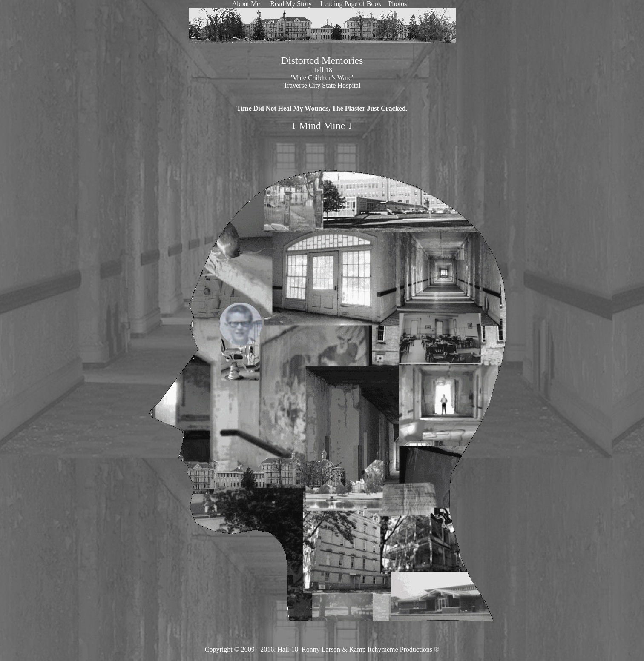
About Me (246, 4)
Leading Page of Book (350, 4)
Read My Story (291, 4)
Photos (398, 4)
